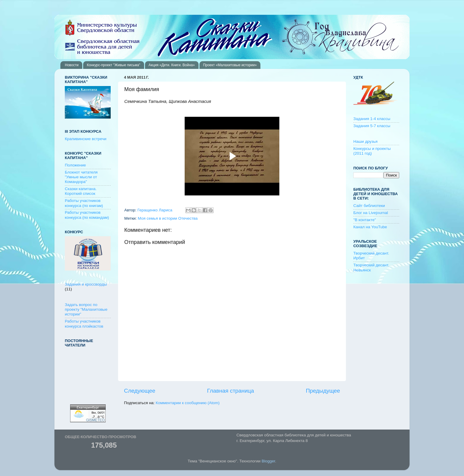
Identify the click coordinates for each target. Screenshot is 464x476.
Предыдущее (323, 391)
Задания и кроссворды (86, 284)
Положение (75, 165)
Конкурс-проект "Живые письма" (113, 65)
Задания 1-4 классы (372, 119)
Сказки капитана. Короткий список (81, 191)
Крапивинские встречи (86, 139)
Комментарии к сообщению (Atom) (188, 403)
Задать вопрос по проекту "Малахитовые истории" (86, 309)
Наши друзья (365, 141)
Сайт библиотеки (369, 206)
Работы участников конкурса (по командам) (87, 215)
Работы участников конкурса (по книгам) (84, 203)
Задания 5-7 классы (372, 126)
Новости (72, 65)
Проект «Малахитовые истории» (230, 65)
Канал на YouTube (370, 227)
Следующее (140, 391)
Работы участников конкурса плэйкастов (84, 324)
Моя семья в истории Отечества (168, 218)
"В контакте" (365, 220)
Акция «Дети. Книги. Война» (172, 65)
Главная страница (231, 391)
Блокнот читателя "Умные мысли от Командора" (81, 177)
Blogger (268, 461)
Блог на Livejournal (371, 213)
